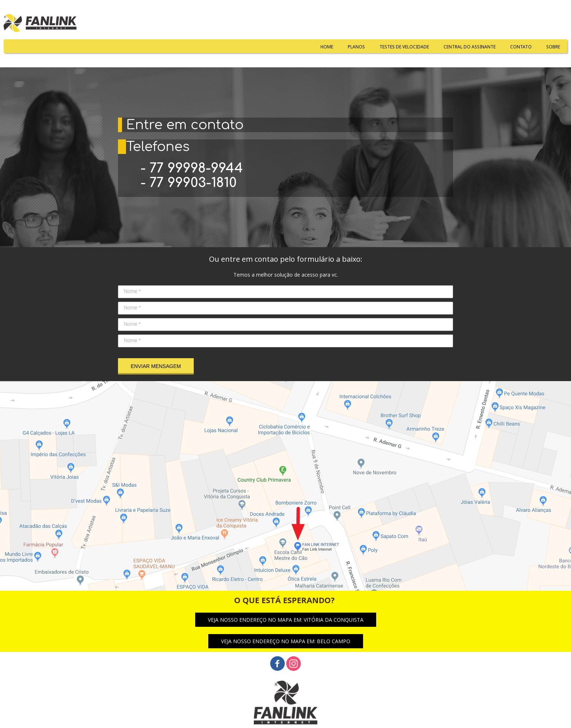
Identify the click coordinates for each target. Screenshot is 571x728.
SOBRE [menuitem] (553, 47)
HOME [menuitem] (327, 47)
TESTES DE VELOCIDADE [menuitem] (404, 47)
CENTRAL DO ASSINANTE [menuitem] (470, 47)
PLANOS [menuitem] (356, 47)
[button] (286, 620)
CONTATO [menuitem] (521, 47)
